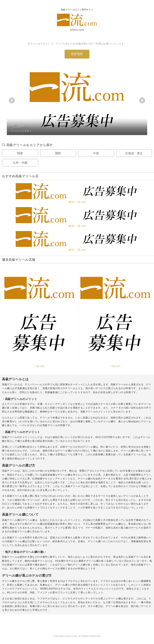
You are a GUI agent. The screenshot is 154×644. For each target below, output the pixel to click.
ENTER (77, 54)
